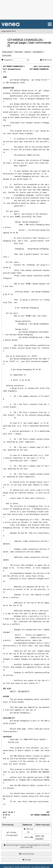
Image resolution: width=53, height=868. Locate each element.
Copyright (7, 55)
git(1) (13, 691)
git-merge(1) (24, 691)
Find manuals (27, 854)
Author (28, 52)
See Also (19, 52)
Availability (38, 52)
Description (7, 52)
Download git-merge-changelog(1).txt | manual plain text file (27, 846)
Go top (27, 860)
